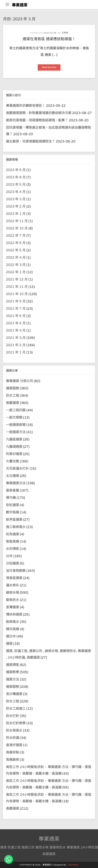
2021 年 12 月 (17, 280)
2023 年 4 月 (16, 192)
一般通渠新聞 (16, 425)
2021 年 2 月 (16, 345)
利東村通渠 (14, 454)
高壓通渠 (13, 403)
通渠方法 (12, 679)
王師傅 (65, 33)
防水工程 (13, 396)
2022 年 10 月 (17, 228)
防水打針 (12, 716)
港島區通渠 (14, 578)
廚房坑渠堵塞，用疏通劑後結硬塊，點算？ (37, 120)
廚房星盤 (12, 491)
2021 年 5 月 (16, 323)
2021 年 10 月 (17, 294)
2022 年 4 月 (16, 258)
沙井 (9, 556)
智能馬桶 (12, 542)
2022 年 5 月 (16, 250)
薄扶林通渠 (14, 615)
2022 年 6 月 (16, 243)
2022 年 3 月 (16, 265)
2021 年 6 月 (16, 316)
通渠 (9, 644)
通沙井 (11, 636)
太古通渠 (12, 476)
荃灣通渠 (12, 607)
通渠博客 (12, 665)
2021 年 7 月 (16, 309)
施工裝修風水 (16, 527)
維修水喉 (12, 593)
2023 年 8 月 (16, 177)
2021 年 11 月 (17, 287)
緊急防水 (12, 600)
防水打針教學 (16, 723)
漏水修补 (12, 585)
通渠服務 (13, 388)
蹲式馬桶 (12, 629)
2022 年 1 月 (16, 272)
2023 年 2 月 (16, 207)
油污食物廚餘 (16, 571)
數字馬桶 (12, 512)
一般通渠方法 (16, 432)
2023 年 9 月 (16, 170)
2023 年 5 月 (16, 185)
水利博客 (12, 549)
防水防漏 (12, 738)
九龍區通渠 (14, 439)
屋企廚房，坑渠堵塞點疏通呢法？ (30, 141)
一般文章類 (14, 418)
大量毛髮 (12, 461)
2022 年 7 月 (16, 236)
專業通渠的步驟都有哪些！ (26, 106)
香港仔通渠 (14, 745)
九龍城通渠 (14, 447)
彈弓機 (11, 498)
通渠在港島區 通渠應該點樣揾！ (49, 39)
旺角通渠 (12, 534)
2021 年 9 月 (16, 301)
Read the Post (51, 68)
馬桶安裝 (12, 752)
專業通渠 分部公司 (19, 381)
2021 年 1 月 (16, 352)
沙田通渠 (12, 563)
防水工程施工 (16, 709)
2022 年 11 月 (17, 221)
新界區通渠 (14, 520)
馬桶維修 (12, 760)
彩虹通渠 (12, 505)
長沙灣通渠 (14, 694)
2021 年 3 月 (16, 338)
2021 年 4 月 (16, 331)
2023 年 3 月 (16, 199)
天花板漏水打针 (17, 469)
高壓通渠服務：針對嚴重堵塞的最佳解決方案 (39, 113)
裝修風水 (12, 622)
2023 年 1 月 (16, 214)
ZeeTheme (73, 865)
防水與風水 (14, 731)
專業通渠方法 (16, 483)
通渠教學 (12, 672)
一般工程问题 (16, 410)
